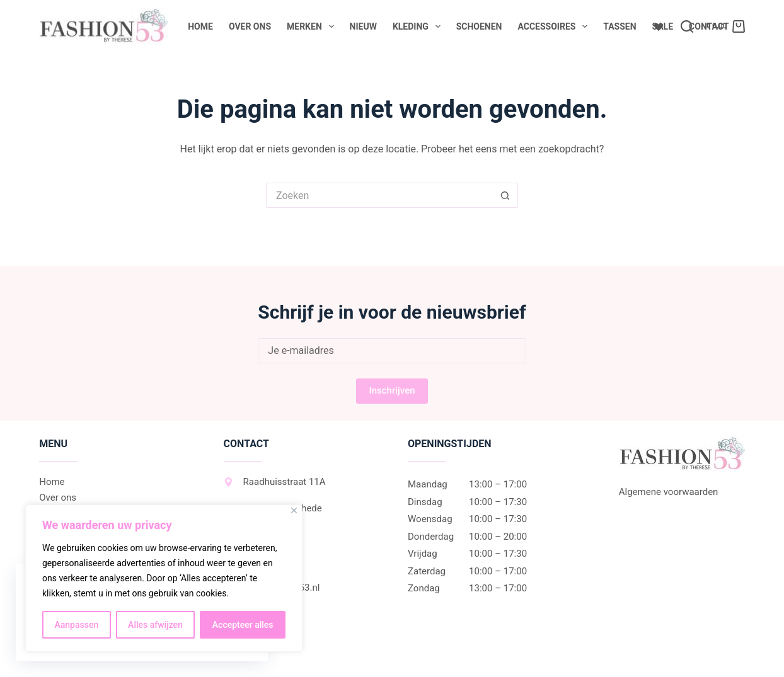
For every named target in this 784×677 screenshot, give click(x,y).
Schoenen (479, 26)
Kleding (419, 26)
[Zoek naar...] (379, 195)
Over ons (250, 26)
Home (200, 26)
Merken (313, 26)
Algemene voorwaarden (669, 492)
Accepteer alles (243, 625)
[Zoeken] (687, 26)
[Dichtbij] (294, 510)
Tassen (620, 26)
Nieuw (363, 26)
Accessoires (555, 26)
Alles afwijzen (155, 625)
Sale (663, 26)
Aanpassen (76, 625)
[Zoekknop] (505, 195)
